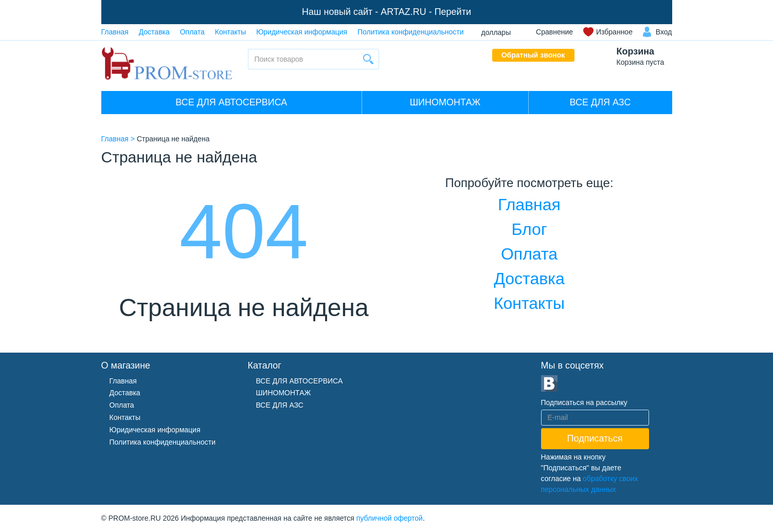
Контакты (230, 32)
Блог (529, 229)
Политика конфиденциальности (411, 32)
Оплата (192, 32)
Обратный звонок (533, 55)
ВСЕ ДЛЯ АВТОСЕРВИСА (231, 102)
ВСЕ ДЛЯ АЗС (600, 102)
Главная (115, 32)
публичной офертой (390, 518)
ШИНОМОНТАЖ (445, 102)
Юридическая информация (302, 32)
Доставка (154, 32)
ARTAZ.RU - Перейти (426, 12)
